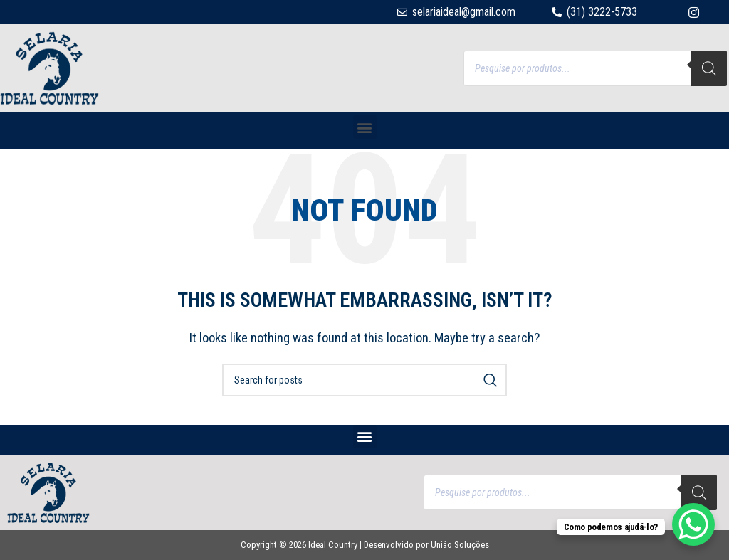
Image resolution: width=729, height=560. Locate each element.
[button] (365, 127)
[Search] (709, 68)
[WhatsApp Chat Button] (693, 524)
